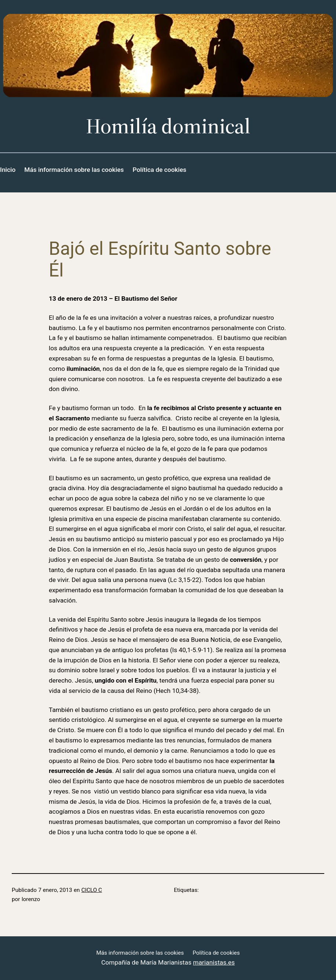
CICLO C (92, 890)
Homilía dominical (168, 126)
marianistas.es (214, 962)
